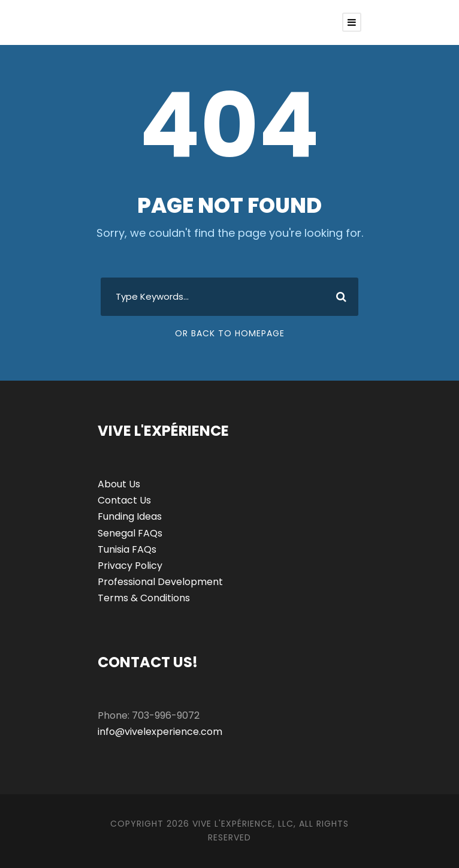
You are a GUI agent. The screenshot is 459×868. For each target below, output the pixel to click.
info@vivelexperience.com (160, 732)
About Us (119, 484)
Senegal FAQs (130, 533)
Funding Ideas (130, 516)
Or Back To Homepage (230, 333)
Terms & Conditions (144, 598)
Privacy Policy (130, 566)
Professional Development (160, 582)
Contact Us (124, 500)
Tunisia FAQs (127, 549)
